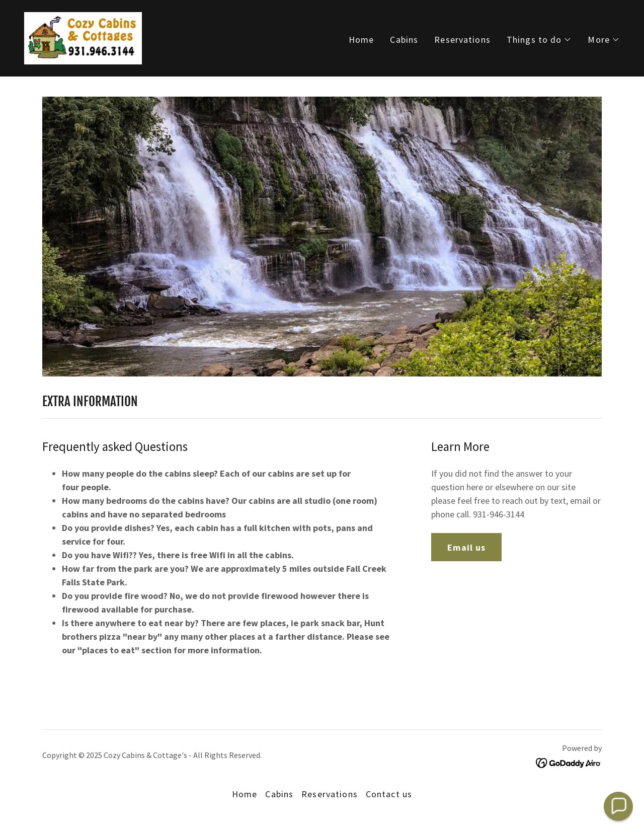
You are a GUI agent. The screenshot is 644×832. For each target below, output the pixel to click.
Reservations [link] (462, 40)
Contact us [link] (389, 794)
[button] (539, 40)
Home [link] (361, 40)
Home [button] (245, 794)
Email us (466, 547)
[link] (83, 37)
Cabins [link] (404, 40)
